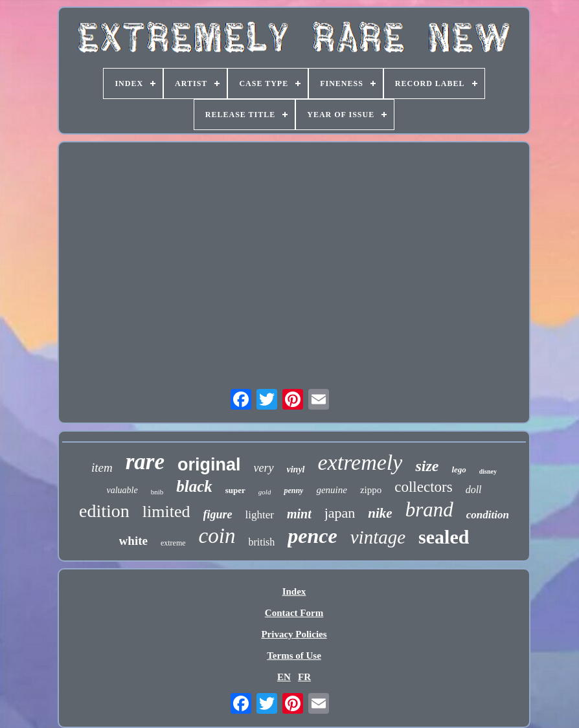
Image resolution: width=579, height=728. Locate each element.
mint (299, 514)
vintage (378, 537)
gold (265, 492)
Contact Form (294, 613)
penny (293, 491)
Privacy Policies (294, 634)
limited (166, 512)
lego (459, 469)
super (235, 490)
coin (217, 536)
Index (294, 591)
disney (488, 471)
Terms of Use (294, 656)
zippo (371, 490)
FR (304, 677)
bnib (157, 492)
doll (474, 490)
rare (145, 462)
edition (104, 511)
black (194, 486)
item (102, 468)
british (261, 542)
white (133, 541)
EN (284, 677)
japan (340, 513)
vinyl (296, 469)
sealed (444, 537)
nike (380, 513)
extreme (173, 543)
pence (312, 536)
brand (429, 510)
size (427, 466)
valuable (122, 490)
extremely (360, 462)
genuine (331, 490)
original (209, 465)
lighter (260, 515)
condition (488, 515)
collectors (423, 487)
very (264, 468)
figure (218, 514)
